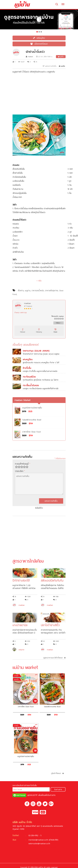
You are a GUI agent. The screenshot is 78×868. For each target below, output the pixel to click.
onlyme (21, 650)
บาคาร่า (62, 847)
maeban (29, 57)
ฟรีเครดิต (50, 847)
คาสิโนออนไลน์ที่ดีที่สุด (37, 851)
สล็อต (56, 847)
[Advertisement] (39, 94)
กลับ (39, 281)
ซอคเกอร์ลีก (35, 859)
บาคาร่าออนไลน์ (51, 851)
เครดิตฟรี (32, 847)
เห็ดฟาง (21, 290)
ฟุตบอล (40, 855)
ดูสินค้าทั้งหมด (57, 773)
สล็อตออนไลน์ (41, 847)
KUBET (34, 855)
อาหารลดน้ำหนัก (38, 290)
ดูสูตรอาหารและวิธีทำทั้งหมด (54, 658)
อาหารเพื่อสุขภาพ (51, 290)
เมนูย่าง (28, 290)
